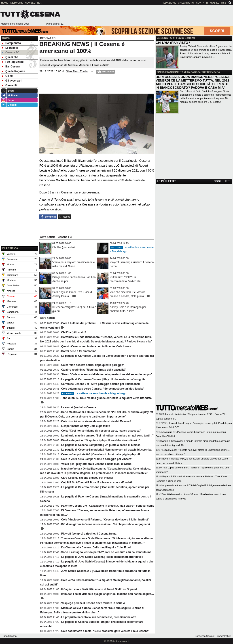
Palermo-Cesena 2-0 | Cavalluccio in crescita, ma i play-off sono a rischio (108, 506)
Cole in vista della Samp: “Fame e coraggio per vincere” (97, 459)
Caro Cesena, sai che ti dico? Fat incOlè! (87, 478)
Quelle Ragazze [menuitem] (14, 71)
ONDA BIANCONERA (170, 72)
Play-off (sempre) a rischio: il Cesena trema (89, 534)
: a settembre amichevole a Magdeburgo (94, 393)
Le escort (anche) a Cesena (79, 407)
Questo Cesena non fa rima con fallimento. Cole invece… (98, 346)
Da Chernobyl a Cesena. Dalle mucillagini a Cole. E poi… (97, 548)
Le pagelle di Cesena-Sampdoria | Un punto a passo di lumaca (101, 445)
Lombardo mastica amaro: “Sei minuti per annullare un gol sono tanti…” (107, 436)
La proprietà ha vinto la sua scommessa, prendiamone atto (99, 617)
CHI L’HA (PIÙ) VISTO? (173, 43)
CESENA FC (164, 38)
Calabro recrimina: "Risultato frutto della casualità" (94, 370)
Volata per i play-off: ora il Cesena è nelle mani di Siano (96, 464)
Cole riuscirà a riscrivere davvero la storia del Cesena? (96, 421)
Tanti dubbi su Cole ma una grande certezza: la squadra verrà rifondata (107, 398)
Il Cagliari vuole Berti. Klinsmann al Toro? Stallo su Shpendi (99, 589)
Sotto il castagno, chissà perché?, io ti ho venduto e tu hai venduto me (106, 552)
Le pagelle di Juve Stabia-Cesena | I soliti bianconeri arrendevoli (102, 557)
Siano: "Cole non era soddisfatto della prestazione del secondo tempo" (107, 374)
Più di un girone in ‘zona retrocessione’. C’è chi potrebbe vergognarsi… (107, 524)
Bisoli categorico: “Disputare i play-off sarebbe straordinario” (101, 440)
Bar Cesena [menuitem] (11, 67)
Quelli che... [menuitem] (11, 57)
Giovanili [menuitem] (9, 85)
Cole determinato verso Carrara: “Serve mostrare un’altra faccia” (103, 389)
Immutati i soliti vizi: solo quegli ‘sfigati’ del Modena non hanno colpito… (108, 594)
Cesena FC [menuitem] (11, 52)
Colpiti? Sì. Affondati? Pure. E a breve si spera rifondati (97, 482)
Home (6, 38)
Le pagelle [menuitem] (10, 48)
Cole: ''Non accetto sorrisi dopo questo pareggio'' (93, 365)
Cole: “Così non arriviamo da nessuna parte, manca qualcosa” (101, 431)
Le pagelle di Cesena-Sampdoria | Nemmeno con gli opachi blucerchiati (107, 450)
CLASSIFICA (10, 248)
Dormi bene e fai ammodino (79, 351)
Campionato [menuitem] (11, 43)
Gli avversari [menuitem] (12, 81)
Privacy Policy (223, 636)
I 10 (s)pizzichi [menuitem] (13, 62)
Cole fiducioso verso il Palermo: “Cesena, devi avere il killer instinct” (105, 520)
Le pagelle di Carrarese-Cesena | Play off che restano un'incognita (103, 379)
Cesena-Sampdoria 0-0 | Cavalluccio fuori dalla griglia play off (101, 454)
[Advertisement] (19, 223)
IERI (228, 181)
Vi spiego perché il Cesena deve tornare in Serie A (93, 603)
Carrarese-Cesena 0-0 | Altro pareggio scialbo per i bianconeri (101, 384)
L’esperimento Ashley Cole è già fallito (86, 426)
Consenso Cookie (204, 636)
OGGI (217, 181)
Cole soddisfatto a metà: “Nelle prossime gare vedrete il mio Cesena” (105, 631)
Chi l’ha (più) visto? (64, 247)
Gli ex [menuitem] (7, 76)
